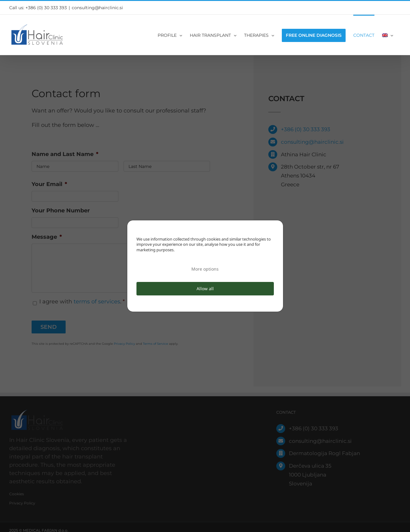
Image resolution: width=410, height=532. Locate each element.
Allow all (205, 289)
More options (205, 269)
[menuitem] (388, 35)
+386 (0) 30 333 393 (46, 8)
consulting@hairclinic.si (97, 8)
